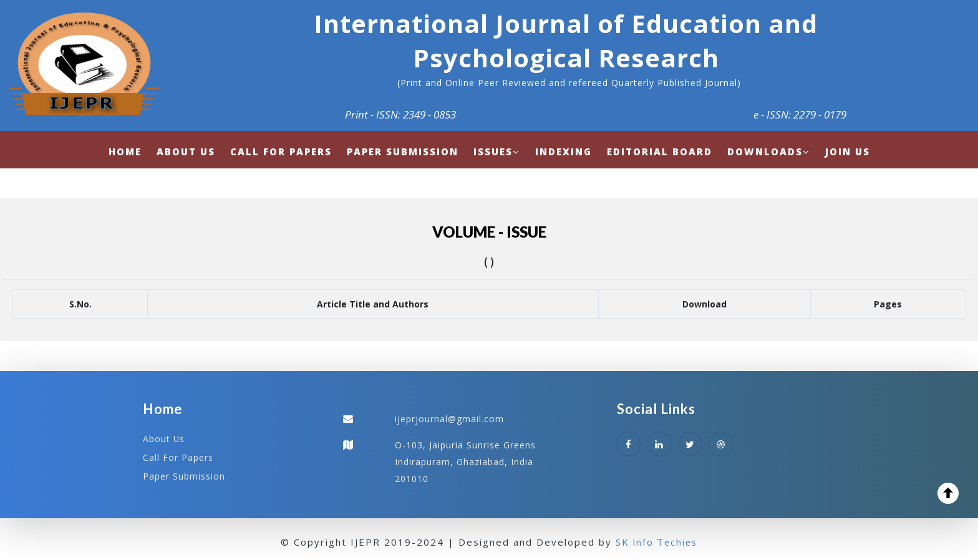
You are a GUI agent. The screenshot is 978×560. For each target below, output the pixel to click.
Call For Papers (178, 457)
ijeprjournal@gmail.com (449, 419)
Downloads (769, 152)
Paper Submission (184, 475)
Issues (497, 152)
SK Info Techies (656, 541)
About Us (164, 439)
